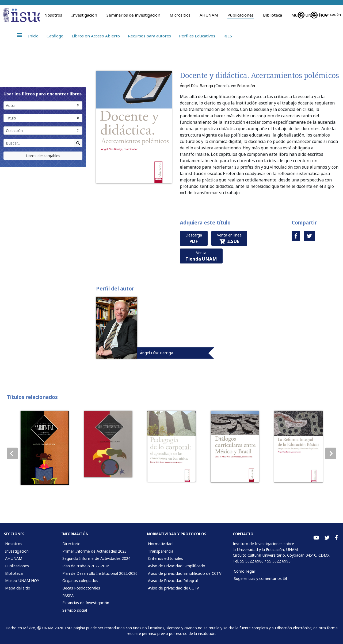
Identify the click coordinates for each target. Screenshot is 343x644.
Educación (246, 86)
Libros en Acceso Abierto (96, 36)
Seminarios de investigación (133, 15)
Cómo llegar (245, 571)
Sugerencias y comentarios (260, 578)
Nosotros (53, 15)
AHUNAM (209, 15)
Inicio (33, 36)
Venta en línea (229, 238)
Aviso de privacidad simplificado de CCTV (185, 573)
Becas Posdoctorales (81, 588)
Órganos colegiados (80, 581)
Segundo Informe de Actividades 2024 (96, 558)
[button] (331, 453)
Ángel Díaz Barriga (196, 86)
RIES (228, 36)
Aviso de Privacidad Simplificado (177, 566)
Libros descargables (43, 156)
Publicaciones (241, 15)
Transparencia (161, 551)
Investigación (84, 15)
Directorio (71, 544)
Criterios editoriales (165, 558)
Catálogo (55, 36)
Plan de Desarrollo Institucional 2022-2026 (100, 573)
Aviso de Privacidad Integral (173, 581)
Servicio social (75, 610)
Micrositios (180, 15)
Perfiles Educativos (197, 36)
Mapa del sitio (18, 588)
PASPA (68, 595)
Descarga (194, 238)
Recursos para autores (149, 36)
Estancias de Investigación (86, 603)
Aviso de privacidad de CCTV (174, 588)
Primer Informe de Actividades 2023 (94, 551)
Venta (201, 256)
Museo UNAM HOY (22, 581)
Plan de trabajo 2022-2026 (86, 566)
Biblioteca (273, 15)
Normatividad (160, 544)
